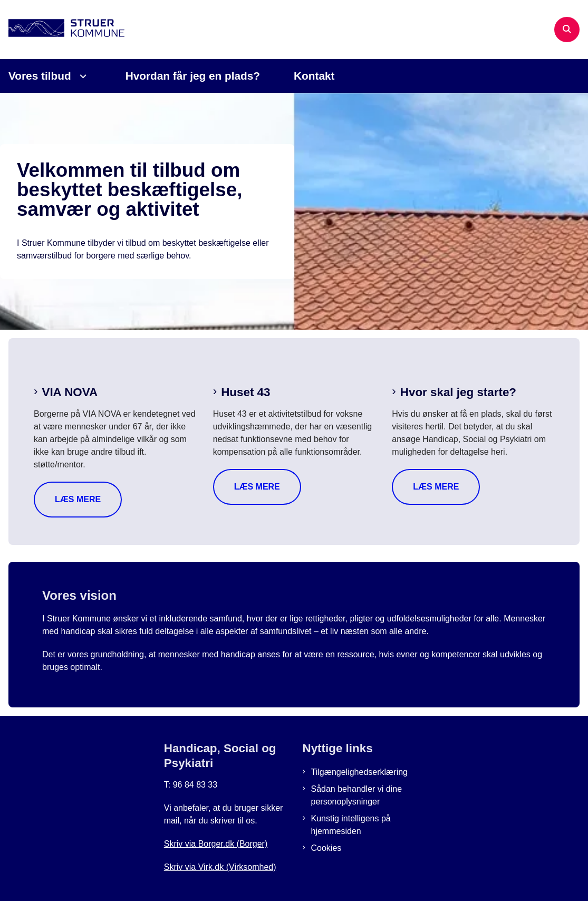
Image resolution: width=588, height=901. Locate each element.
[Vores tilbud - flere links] (81, 76)
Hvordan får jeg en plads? (193, 76)
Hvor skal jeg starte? (458, 392)
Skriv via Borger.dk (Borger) (216, 844)
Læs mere (78, 499)
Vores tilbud (40, 76)
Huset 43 (245, 392)
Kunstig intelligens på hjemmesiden (351, 825)
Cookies (326, 848)
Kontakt (314, 76)
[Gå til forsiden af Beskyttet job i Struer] (62, 30)
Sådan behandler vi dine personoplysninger (357, 795)
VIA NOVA (70, 392)
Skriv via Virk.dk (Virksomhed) (220, 867)
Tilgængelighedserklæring (360, 772)
